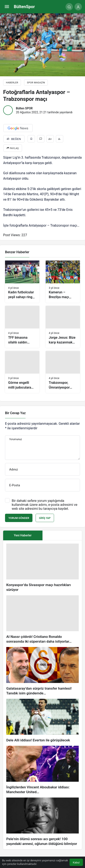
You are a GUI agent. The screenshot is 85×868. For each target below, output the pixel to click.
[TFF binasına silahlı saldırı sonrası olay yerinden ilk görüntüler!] (22, 327)
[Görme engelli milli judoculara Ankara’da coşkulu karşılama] (22, 372)
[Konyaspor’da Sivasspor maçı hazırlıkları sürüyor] (42, 568)
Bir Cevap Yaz (15, 413)
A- (59, 139)
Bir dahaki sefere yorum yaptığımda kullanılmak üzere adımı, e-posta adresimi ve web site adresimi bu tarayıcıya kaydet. (44, 505)
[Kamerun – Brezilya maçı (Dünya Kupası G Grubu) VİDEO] (63, 282)
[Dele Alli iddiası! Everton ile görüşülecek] (42, 721)
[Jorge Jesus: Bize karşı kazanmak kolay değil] (63, 327)
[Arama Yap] (69, 7)
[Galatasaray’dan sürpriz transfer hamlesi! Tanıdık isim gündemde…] (42, 671)
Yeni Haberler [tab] (23, 535)
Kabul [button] (76, 862)
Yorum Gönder (19, 518)
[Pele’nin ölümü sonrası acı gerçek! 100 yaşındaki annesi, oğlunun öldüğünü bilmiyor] (42, 822)
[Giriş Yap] (78, 7)
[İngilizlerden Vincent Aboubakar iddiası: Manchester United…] (42, 770)
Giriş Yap (45, 518)
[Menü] (7, 7)
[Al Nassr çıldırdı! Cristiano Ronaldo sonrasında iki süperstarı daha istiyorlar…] (42, 620)
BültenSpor (24, 7)
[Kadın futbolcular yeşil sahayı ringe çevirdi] (22, 282)
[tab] (62, 535)
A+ (50, 139)
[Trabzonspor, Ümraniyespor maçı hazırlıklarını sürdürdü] (63, 372)
